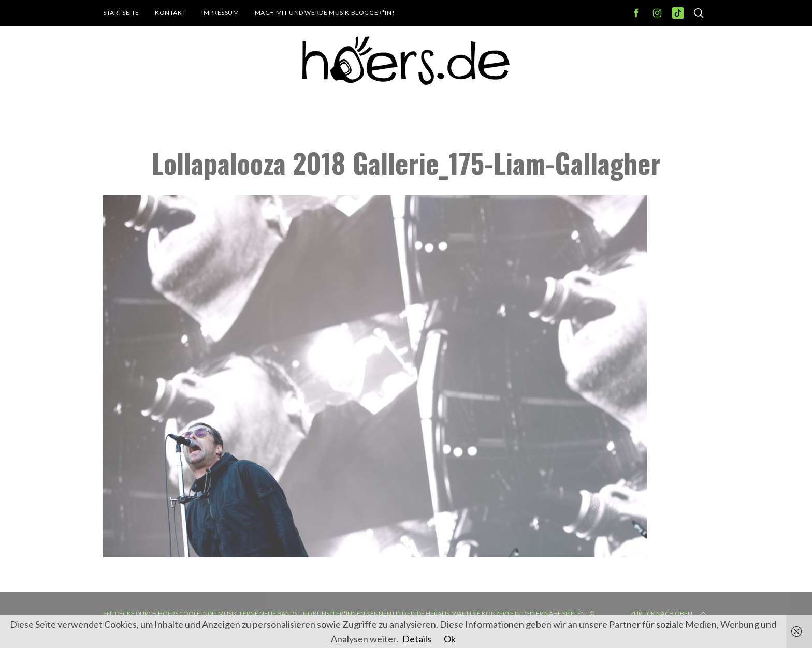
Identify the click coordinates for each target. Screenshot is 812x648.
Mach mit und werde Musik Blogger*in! (325, 13)
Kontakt (170, 13)
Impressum (220, 13)
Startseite (121, 13)
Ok (450, 639)
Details (417, 639)
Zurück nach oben (670, 614)
